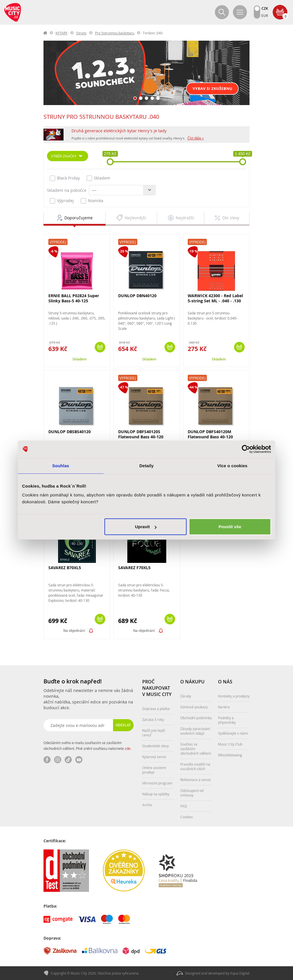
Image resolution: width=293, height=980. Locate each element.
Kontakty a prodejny (234, 696)
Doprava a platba (156, 709)
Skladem (98, 178)
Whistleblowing (230, 755)
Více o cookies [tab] (232, 465)
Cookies (187, 817)
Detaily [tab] (146, 465)
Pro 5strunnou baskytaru (115, 33)
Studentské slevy (156, 746)
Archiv (147, 805)
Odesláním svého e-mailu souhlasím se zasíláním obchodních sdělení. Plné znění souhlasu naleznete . (87, 746)
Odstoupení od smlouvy (192, 793)
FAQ (184, 806)
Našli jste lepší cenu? (154, 733)
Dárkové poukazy (194, 707)
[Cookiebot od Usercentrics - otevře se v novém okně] (246, 449)
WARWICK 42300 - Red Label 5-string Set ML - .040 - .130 (215, 298)
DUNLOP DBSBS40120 (70, 432)
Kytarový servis (154, 757)
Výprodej (62, 201)
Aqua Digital (240, 973)
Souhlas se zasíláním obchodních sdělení (196, 749)
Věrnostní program (157, 783)
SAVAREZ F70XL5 (134, 568)
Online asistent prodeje (154, 770)
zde (128, 748)
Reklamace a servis (196, 780)
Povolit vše (230, 527)
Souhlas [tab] (61, 465)
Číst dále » (196, 138)
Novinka (92, 201)
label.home (45, 33)
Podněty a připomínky (227, 720)
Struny (81, 33)
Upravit (146, 527)
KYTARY (62, 33)
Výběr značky (64, 156)
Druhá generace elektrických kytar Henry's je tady (119, 131)
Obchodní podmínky (196, 718)
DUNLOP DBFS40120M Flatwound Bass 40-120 (210, 434)
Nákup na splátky (156, 794)
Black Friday (65, 178)
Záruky (186, 696)
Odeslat (123, 725)
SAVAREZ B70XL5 (65, 568)
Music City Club (230, 744)
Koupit (100, 347)
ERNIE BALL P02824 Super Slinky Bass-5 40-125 (74, 298)
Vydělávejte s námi (233, 733)
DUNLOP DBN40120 (137, 296)
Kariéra (224, 707)
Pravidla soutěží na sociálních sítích (195, 766)
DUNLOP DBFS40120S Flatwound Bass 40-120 (141, 434)
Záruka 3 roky (153, 719)
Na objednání (74, 631)
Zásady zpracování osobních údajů (195, 731)
